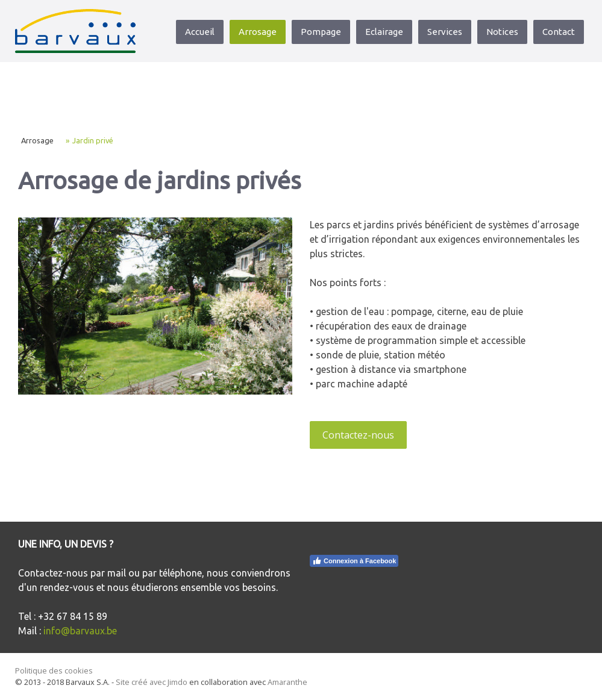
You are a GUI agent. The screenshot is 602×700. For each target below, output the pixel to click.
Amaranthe (287, 682)
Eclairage (384, 32)
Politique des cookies (54, 670)
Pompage (321, 32)
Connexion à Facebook (354, 561)
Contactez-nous (358, 435)
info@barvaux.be (80, 631)
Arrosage (258, 32)
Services (445, 32)
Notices (502, 32)
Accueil (200, 32)
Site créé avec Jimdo (152, 682)
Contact (559, 32)
